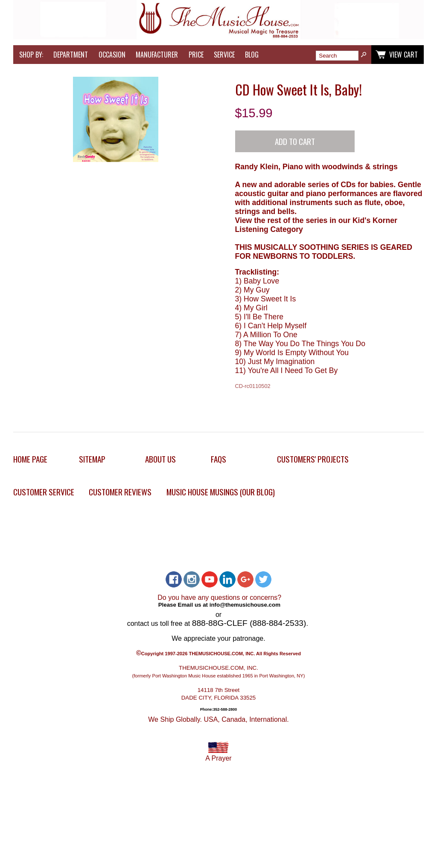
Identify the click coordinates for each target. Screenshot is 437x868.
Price (196, 55)
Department (71, 55)
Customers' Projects (313, 459)
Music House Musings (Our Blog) (221, 492)
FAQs (218, 459)
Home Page (30, 459)
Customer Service (44, 492)
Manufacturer (157, 55)
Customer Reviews (120, 492)
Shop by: (31, 55)
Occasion (112, 55)
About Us (160, 459)
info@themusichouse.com (245, 605)
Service (224, 55)
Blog (252, 55)
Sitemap (92, 459)
